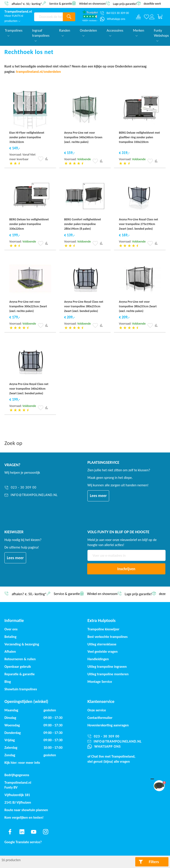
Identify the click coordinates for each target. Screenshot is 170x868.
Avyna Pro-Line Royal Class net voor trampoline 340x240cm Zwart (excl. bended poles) (29, 389)
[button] (41, 159)
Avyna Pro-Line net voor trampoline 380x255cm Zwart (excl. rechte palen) (138, 306)
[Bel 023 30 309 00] (114, 13)
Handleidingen (98, 659)
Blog (8, 682)
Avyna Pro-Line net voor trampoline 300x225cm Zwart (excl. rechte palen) (28, 306)
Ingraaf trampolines (41, 35)
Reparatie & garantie (20, 674)
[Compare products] (138, 17)
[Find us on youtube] (34, 832)
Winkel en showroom (92, 3)
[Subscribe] (126, 569)
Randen (65, 32)
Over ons (11, 629)
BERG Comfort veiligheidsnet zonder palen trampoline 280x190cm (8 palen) (83, 224)
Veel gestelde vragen (102, 651)
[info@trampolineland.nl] (31, 495)
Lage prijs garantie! (125, 4)
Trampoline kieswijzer (103, 629)
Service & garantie (61, 3)
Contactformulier (100, 718)
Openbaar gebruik (18, 667)
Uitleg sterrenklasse (102, 644)
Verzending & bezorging (22, 644)
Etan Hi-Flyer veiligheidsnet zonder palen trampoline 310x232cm (27, 137)
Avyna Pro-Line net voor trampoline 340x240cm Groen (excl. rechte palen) (83, 137)
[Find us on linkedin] (22, 832)
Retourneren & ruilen (20, 659)
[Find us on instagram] (46, 832)
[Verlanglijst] (147, 17)
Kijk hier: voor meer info (22, 763)
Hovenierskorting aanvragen (108, 725)
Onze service (97, 710)
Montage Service (100, 682)
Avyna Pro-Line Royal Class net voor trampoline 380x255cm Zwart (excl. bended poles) (84, 306)
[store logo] (18, 12)
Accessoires (115, 32)
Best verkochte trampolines (107, 637)
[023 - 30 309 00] (31, 488)
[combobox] (48, 17)
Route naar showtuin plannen (26, 810)
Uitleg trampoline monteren (108, 674)
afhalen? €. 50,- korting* (27, 4)
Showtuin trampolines (21, 689)
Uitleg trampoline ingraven (107, 667)
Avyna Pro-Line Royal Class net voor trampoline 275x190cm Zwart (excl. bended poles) (138, 224)
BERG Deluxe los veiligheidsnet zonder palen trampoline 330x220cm (29, 224)
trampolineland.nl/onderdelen (39, 72)
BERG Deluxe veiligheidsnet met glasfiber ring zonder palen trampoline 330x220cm (139, 137)
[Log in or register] (152, 17)
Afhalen (10, 651)
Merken (139, 32)
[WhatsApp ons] (113, 19)
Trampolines (14, 32)
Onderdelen (88, 32)
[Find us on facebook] (10, 832)
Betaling (10, 637)
